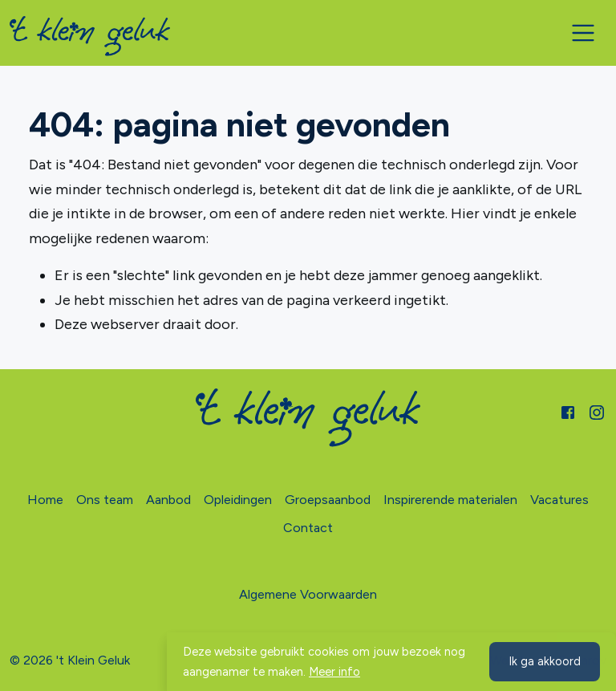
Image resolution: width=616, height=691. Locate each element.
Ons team (105, 500)
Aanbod (168, 500)
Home (45, 500)
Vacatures (559, 500)
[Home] (90, 36)
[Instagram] (597, 411)
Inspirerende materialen (450, 500)
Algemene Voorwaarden (308, 594)
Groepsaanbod (328, 500)
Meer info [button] (334, 672)
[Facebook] (568, 411)
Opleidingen (238, 500)
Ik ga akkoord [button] (545, 661)
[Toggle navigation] (583, 33)
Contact (308, 528)
